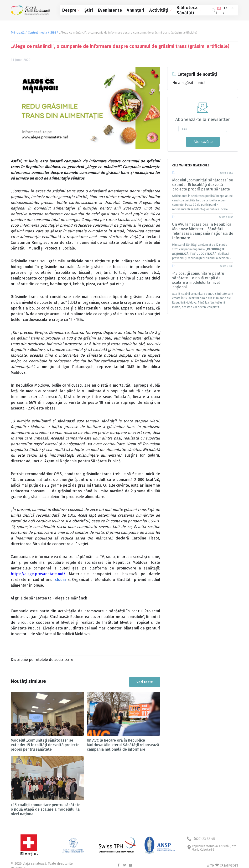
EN (224, 10)
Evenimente (101, 10)
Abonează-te (203, 140)
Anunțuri (121, 10)
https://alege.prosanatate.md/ (38, 572)
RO (216, 10)
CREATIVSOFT (229, 863)
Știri (84, 10)
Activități (140, 10)
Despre (69, 10)
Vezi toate (145, 679)
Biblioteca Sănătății (169, 10)
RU (233, 10)
